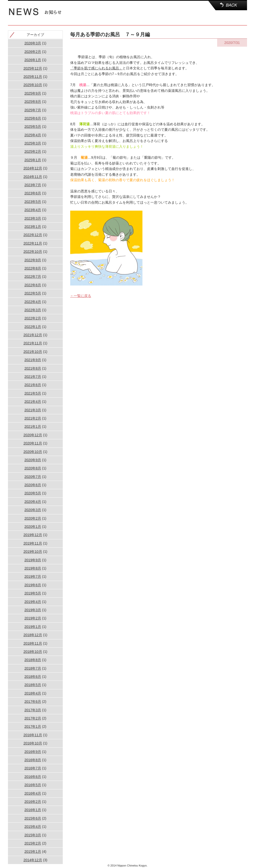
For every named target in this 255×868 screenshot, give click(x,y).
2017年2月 (33, 718)
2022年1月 (33, 327)
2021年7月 (33, 377)
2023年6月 (33, 193)
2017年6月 (33, 702)
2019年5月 (33, 593)
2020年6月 (33, 485)
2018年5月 (33, 685)
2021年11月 (33, 343)
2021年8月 (33, 368)
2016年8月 (33, 760)
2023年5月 (33, 202)
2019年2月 (33, 618)
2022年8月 (33, 268)
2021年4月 (33, 402)
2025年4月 (33, 135)
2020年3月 (33, 510)
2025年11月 (33, 77)
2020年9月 (33, 460)
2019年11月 (33, 543)
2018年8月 (33, 660)
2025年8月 (33, 102)
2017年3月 (33, 710)
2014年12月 (33, 860)
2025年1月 (33, 160)
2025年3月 (33, 143)
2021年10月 (33, 352)
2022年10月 (33, 252)
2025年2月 (33, 151)
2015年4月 (33, 827)
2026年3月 (33, 43)
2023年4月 (33, 210)
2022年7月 (33, 277)
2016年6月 (33, 777)
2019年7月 (33, 577)
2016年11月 (33, 735)
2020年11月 (33, 443)
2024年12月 (33, 168)
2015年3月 (33, 835)
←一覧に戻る (81, 296)
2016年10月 (33, 743)
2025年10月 (33, 85)
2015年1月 (33, 852)
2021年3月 (33, 410)
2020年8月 (33, 468)
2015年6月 (33, 818)
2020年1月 (33, 527)
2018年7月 (33, 668)
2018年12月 (33, 635)
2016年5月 (33, 785)
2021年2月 (33, 418)
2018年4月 (33, 693)
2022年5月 (33, 293)
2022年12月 (33, 235)
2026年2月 (33, 52)
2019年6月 (33, 585)
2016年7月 (33, 768)
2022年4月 (33, 302)
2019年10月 (33, 552)
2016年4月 (33, 793)
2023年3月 (33, 218)
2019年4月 (33, 602)
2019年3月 (33, 610)
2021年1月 (33, 427)
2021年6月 (33, 385)
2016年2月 (33, 802)
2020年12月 (33, 435)
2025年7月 (33, 110)
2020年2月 (33, 518)
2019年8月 (33, 568)
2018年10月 (33, 652)
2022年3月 (33, 310)
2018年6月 (33, 677)
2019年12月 (33, 535)
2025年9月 (33, 93)
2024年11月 (33, 177)
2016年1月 (33, 810)
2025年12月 (33, 68)
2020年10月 (33, 452)
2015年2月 (33, 843)
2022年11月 (33, 243)
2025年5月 (33, 127)
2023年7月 (33, 185)
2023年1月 (33, 227)
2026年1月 (33, 60)
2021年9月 (33, 360)
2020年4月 (33, 502)
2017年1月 (33, 726)
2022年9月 (33, 260)
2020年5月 (33, 493)
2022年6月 (33, 285)
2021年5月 (33, 393)
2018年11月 (33, 643)
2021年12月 (33, 335)
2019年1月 (33, 627)
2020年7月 (33, 477)
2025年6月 (33, 118)
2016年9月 (33, 752)
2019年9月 (33, 560)
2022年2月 (33, 318)
